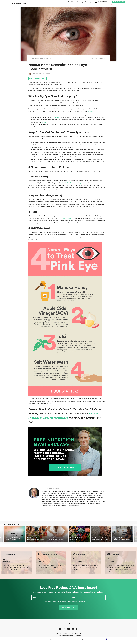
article (34, 59)
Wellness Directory (97, 624)
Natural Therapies (45, 59)
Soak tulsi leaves (67, 218)
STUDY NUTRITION (118, 2)
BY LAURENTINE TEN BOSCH (51, 488)
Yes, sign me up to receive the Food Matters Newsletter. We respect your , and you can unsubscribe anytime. (64, 602)
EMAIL (73, 597)
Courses (64, 5)
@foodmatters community (50, 554)
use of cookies (95, 639)
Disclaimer (58, 634)
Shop (110, 5)
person (57, 117)
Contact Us (76, 624)
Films (99, 5)
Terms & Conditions (68, 634)
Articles (56, 624)
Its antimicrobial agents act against (73, 183)
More (119, 5)
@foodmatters (10, 554)
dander (44, 122)
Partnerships (85, 624)
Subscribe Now (69, 607)
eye (47, 127)
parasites (90, 111)
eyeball (70, 103)
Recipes (75, 5)
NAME (35, 597)
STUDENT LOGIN (101, 2)
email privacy (82, 602)
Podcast (87, 5)
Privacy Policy (78, 634)
